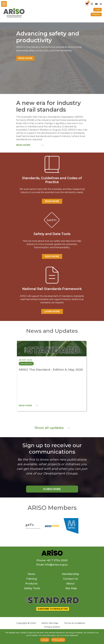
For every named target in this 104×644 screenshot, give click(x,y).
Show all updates (52, 428)
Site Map (71, 588)
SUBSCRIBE (52, 489)
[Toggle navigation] (4, 4)
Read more (25, 58)
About (70, 584)
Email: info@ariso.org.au (52, 565)
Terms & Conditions (75, 623)
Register (96, 14)
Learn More (52, 311)
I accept (45, 640)
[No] (100, 637)
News (31, 574)
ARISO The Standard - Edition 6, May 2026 (51, 370)
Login (98, 10)
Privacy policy (58, 640)
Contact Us (70, 579)
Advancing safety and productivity (48, 37)
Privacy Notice (52, 627)
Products (31, 584)
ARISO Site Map (50, 623)
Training (31, 579)
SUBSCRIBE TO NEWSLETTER (53, 609)
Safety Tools (32, 588)
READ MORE (52, 201)
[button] (92, 4)
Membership (70, 574)
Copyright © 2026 (26, 623)
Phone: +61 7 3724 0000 (52, 560)
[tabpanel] (52, 58)
